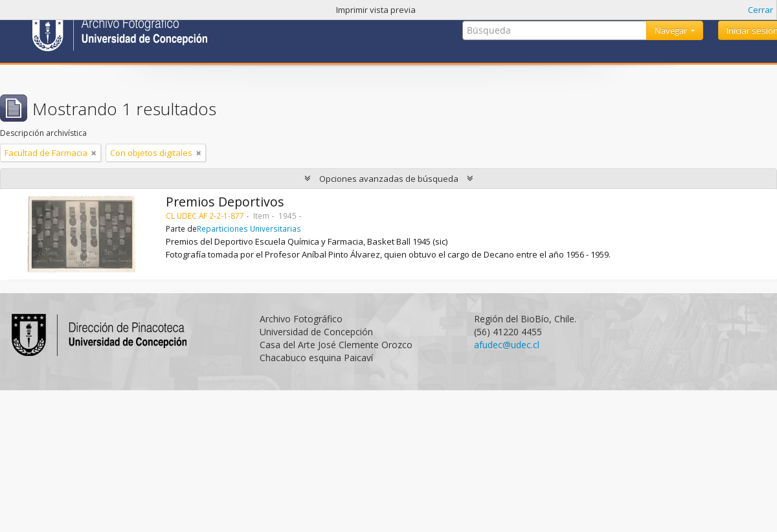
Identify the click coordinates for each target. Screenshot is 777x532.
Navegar (672, 30)
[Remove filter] (94, 153)
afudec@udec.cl (507, 345)
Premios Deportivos (225, 202)
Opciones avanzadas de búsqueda (389, 179)
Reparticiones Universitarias (249, 228)
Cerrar (760, 10)
